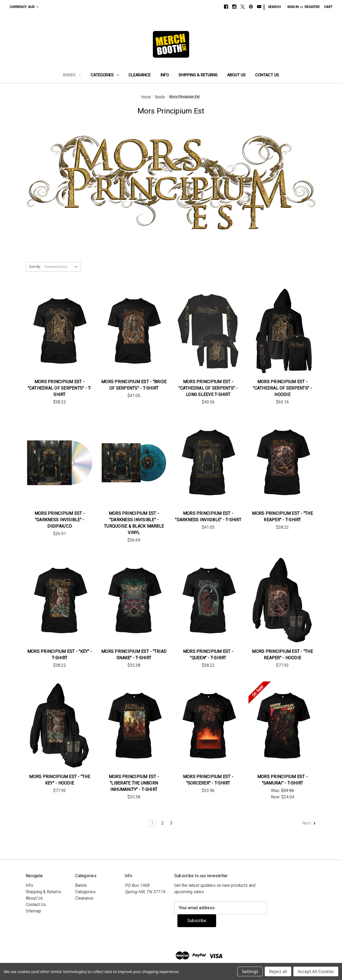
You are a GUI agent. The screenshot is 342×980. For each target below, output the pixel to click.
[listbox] (62, 267)
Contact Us (267, 75)
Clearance (140, 75)
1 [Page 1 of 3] (152, 823)
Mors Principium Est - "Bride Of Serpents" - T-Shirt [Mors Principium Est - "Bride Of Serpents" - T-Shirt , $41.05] (134, 385)
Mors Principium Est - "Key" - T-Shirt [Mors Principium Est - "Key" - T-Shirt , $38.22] (60, 655)
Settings (250, 971)
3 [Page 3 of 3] (171, 823)
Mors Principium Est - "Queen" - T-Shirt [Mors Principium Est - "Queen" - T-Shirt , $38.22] (208, 655)
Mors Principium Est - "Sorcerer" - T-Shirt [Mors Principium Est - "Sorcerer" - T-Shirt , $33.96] (208, 780)
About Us (236, 75)
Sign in (293, 7)
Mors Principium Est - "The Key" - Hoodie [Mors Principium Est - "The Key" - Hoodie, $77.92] (60, 780)
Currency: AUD (24, 7)
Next (309, 823)
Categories (105, 75)
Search (274, 7)
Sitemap (33, 911)
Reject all (278, 971)
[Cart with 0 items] (328, 7)
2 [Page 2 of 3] (163, 823)
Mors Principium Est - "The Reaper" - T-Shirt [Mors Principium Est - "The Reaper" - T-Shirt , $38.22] (282, 517)
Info (165, 75)
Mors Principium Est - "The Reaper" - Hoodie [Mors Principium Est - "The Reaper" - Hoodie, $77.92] (282, 655)
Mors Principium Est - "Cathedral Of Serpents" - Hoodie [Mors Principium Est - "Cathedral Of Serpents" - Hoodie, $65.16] (282, 388)
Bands (72, 75)
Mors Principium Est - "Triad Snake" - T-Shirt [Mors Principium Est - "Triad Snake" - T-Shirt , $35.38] (134, 655)
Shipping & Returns (198, 75)
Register (312, 7)
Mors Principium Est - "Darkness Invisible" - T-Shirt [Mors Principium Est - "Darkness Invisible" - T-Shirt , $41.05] (208, 517)
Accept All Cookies (316, 971)
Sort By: (35, 267)
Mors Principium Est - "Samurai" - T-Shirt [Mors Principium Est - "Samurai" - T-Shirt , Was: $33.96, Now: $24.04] (282, 780)
